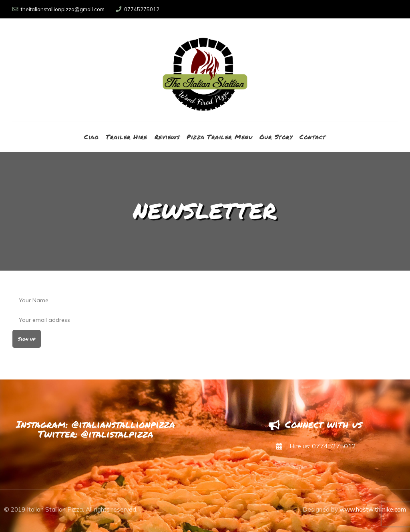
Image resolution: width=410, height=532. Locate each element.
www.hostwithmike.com (373, 509)
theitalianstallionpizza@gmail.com (58, 9)
